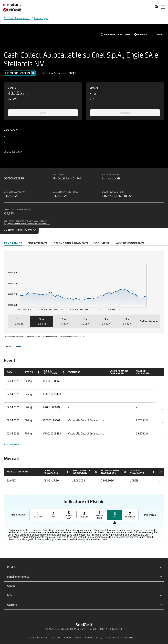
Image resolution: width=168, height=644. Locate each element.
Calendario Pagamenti (71, 243)
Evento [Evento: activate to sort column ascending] (29, 372)
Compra (125, 113)
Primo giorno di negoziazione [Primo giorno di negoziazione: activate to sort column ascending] (81, 472)
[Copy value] (33, 73)
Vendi (43, 113)
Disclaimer (56, 638)
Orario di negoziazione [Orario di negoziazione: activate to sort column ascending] (51, 472)
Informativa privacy (93, 638)
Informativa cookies (73, 638)
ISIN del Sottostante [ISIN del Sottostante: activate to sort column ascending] (51, 372)
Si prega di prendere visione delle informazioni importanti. (27, 223)
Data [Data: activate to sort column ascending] (9, 372)
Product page (41, 18)
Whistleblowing (127, 638)
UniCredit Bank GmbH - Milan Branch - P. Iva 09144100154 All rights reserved (88, 629)
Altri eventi (12, 444)
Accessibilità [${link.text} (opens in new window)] (111, 638)
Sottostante (38, 243)
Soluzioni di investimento (17, 18)
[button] (19, 321)
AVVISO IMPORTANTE (130, 243)
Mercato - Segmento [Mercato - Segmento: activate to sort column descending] (18, 472)
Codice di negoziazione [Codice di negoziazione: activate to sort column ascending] (137, 472)
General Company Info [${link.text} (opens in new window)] (37, 638)
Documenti (102, 243)
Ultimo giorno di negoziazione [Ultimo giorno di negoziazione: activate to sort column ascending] (110, 472)
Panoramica (13, 243)
